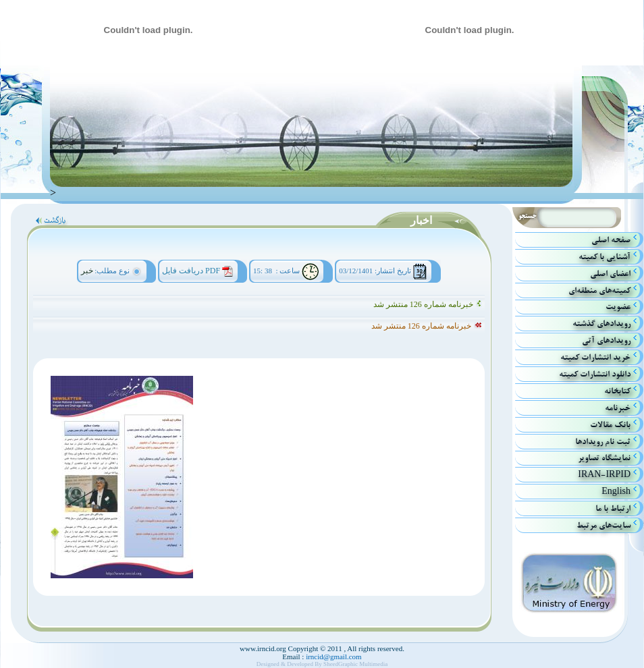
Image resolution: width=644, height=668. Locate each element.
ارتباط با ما (613, 508)
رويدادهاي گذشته (601, 324)
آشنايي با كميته (605, 257)
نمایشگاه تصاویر (604, 458)
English (616, 492)
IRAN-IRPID (604, 475)
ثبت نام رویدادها (603, 442)
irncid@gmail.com (332, 657)
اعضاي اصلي (610, 274)
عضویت (618, 307)
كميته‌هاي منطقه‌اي (599, 290)
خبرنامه (618, 408)
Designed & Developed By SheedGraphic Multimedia (322, 664)
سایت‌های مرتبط (603, 525)
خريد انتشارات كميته (595, 357)
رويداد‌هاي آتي (606, 340)
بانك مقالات (610, 425)
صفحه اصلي (611, 240)
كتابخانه (617, 391)
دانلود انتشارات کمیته (595, 374)
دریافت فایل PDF (191, 271)
